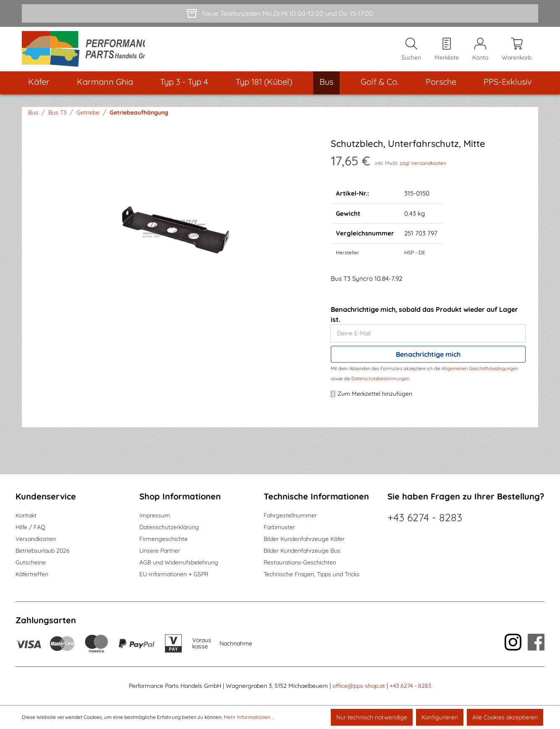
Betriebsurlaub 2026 (43, 551)
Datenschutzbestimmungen (380, 381)
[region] (174, 231)
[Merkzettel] (447, 51)
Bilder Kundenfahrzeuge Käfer (304, 539)
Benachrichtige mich (428, 357)
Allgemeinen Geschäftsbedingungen (480, 371)
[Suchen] (411, 51)
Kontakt (26, 515)
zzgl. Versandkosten (423, 166)
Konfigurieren (440, 717)
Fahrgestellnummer (290, 515)
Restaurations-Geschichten (300, 562)
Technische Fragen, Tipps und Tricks (312, 574)
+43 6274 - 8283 (425, 517)
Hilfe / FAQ (30, 527)
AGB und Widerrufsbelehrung (179, 562)
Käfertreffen (32, 574)
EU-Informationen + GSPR (174, 574)
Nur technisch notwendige (372, 717)
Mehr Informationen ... (249, 717)
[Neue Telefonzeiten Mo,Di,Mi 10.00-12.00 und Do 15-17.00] (280, 13)
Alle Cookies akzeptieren (505, 717)
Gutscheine (31, 562)
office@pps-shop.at (359, 686)
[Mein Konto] (480, 51)
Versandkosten (36, 539)
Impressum (155, 515)
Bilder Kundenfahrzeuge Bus (302, 551)
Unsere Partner (160, 551)
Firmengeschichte (164, 539)
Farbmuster (279, 527)
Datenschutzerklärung (169, 527)
